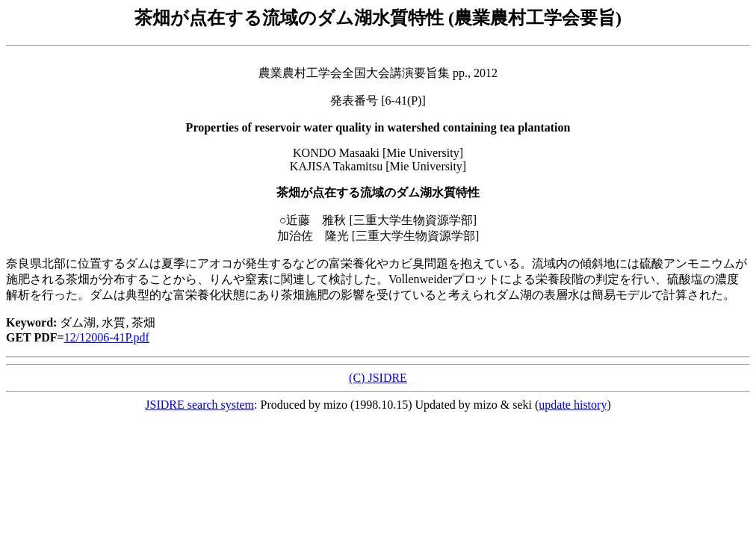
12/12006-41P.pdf (107, 337)
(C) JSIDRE (378, 378)
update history (573, 405)
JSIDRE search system (199, 405)
